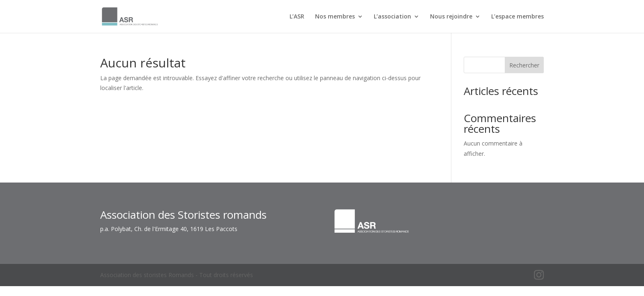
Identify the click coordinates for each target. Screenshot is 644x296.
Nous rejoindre (451, 17)
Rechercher (524, 65)
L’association (392, 17)
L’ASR (297, 17)
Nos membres (335, 17)
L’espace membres (517, 17)
